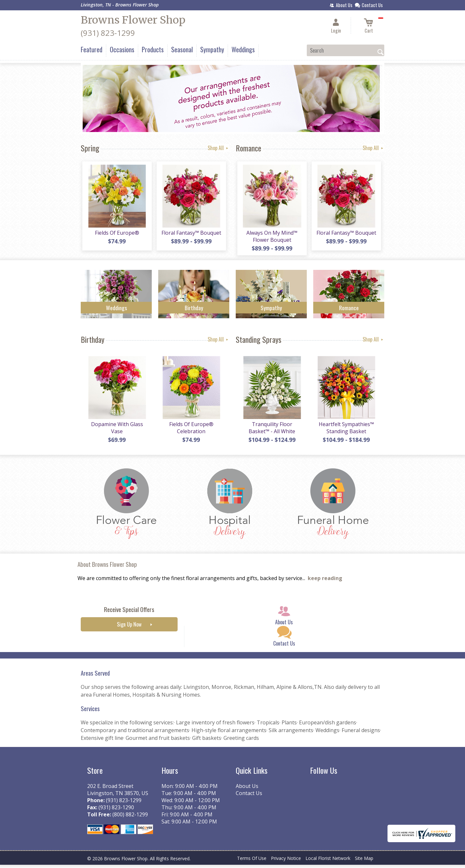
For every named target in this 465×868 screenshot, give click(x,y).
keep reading (325, 581)
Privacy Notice (286, 861)
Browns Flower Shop (133, 20)
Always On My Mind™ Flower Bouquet (271, 238)
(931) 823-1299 (108, 33)
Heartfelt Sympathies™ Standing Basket (346, 431)
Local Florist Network (328, 861)
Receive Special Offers (129, 613)
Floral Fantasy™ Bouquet (191, 234)
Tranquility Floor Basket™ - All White (271, 431)
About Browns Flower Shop (107, 567)
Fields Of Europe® (116, 234)
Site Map (364, 861)
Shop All (218, 148)
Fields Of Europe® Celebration (191, 431)
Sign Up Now (129, 628)
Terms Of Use (252, 861)
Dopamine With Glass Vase (116, 431)
